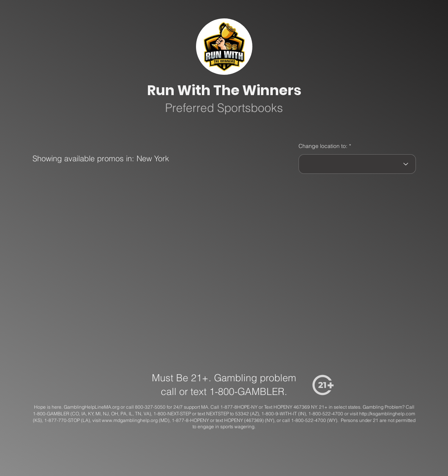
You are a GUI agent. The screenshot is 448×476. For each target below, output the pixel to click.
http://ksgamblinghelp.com (387, 414)
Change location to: (323, 146)
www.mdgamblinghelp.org (130, 420)
